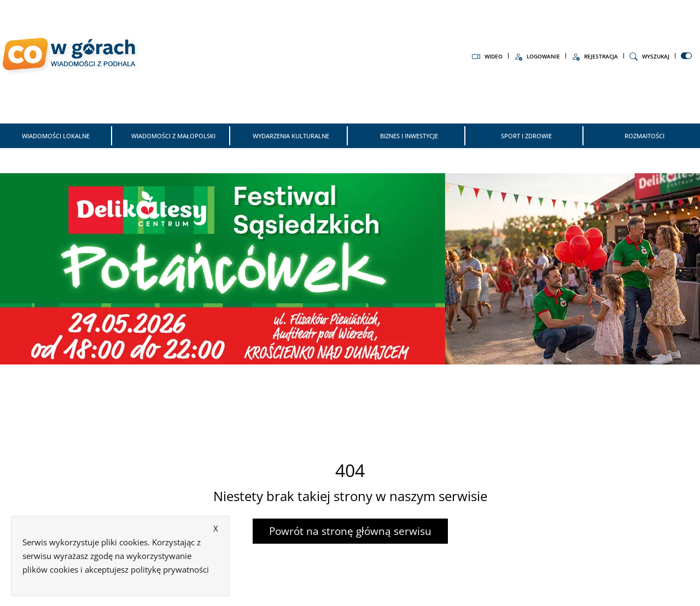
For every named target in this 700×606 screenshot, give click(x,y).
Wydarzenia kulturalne (291, 136)
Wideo (487, 56)
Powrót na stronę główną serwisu (350, 531)
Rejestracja (595, 56)
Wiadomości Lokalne (56, 136)
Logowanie (537, 56)
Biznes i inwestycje (409, 136)
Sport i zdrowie (526, 136)
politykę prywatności (170, 569)
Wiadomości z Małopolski (173, 136)
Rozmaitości (644, 136)
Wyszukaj (649, 56)
